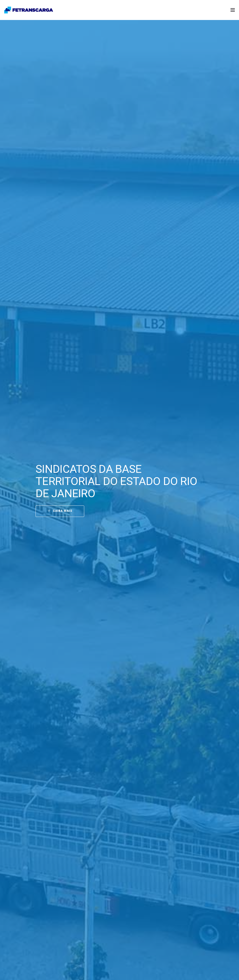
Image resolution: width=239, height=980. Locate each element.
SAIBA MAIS (63, 511)
